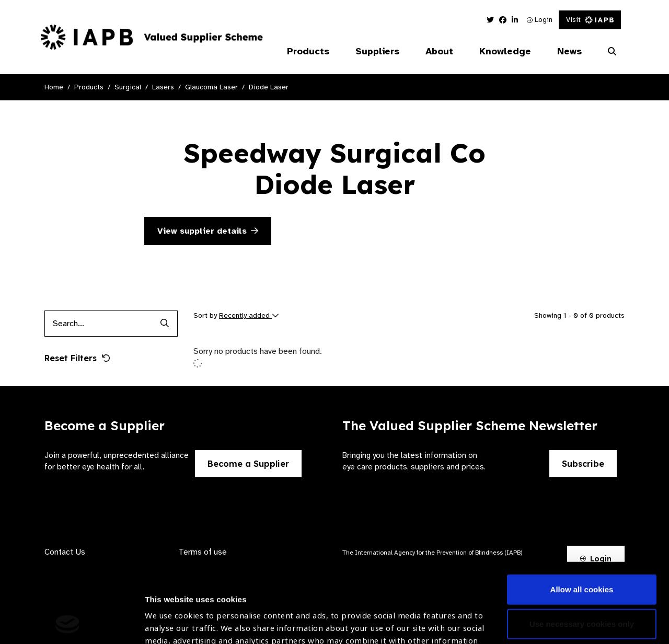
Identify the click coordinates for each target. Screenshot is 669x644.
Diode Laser (269, 87)
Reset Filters (77, 358)
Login (540, 20)
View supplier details (208, 231)
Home (54, 87)
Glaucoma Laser (211, 87)
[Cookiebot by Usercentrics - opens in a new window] (68, 624)
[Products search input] (98, 324)
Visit (590, 20)
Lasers (163, 87)
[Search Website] (612, 52)
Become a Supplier (248, 464)
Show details (169, 613)
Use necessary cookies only (582, 549)
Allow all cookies (582, 515)
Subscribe (583, 464)
